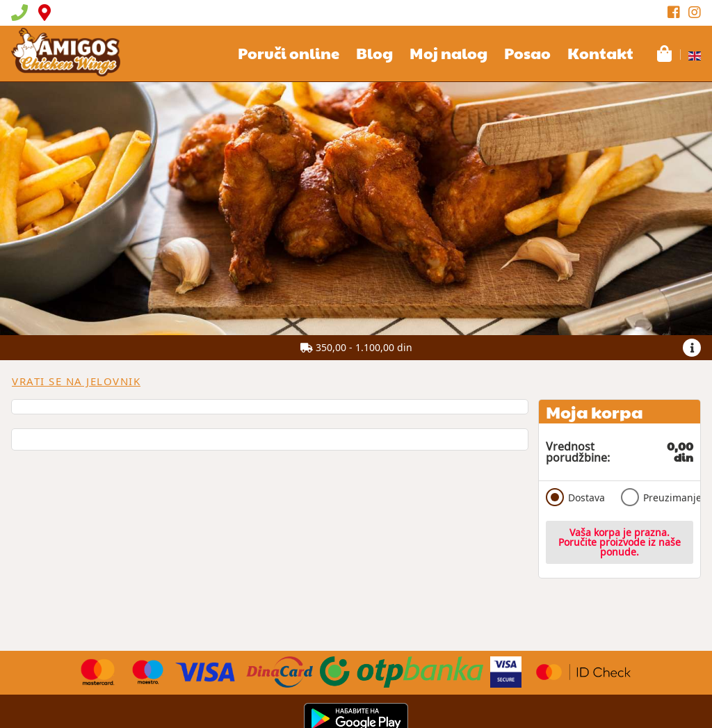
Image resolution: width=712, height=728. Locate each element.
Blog (374, 53)
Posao (527, 53)
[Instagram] (695, 13)
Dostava (575, 497)
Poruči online (289, 53)
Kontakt (600, 53)
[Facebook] (674, 13)
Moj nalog (448, 53)
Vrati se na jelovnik (76, 381)
